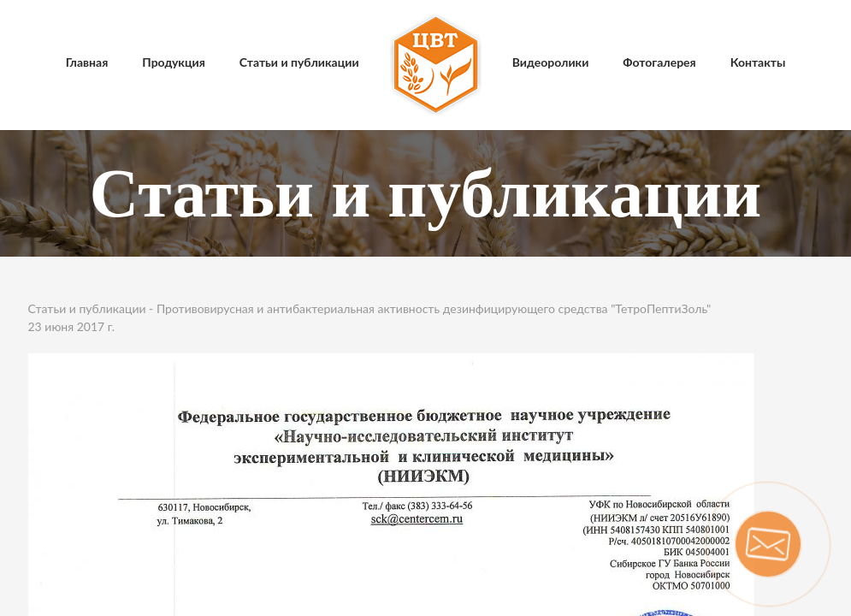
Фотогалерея (659, 62)
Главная (87, 62)
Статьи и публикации (299, 62)
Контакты (758, 62)
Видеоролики (551, 62)
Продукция (174, 62)
